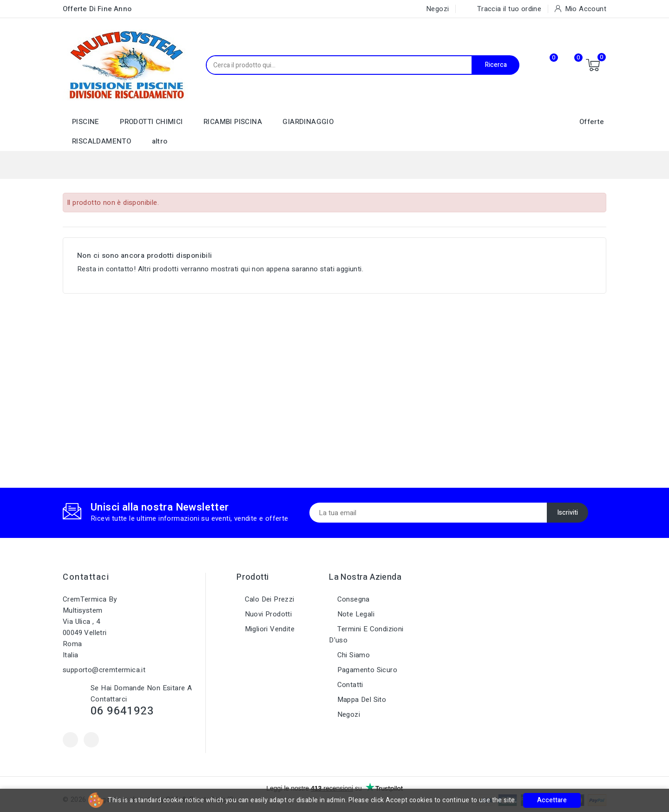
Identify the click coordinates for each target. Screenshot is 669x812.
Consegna (352, 599)
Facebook (70, 740)
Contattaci (86, 577)
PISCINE (86, 122)
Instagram (91, 740)
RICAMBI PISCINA (233, 122)
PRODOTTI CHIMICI (151, 122)
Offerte (592, 122)
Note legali (355, 614)
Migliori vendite (269, 629)
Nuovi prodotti (267, 614)
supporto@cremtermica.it (104, 670)
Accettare (552, 800)
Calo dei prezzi (268, 599)
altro (160, 141)
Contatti (349, 685)
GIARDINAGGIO (308, 122)
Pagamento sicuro (366, 670)
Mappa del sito (361, 700)
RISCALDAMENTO (102, 141)
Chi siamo (352, 655)
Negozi (348, 714)
